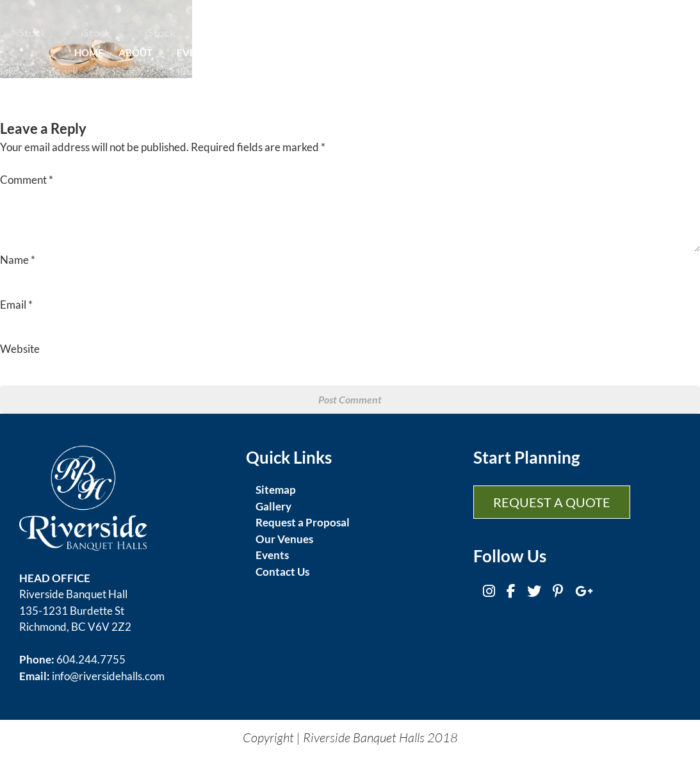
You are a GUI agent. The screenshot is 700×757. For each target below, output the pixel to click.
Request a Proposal (303, 522)
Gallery (499, 53)
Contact (632, 53)
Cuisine (256, 53)
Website (20, 349)
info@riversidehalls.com (108, 676)
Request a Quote (552, 502)
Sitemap (276, 490)
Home (89, 53)
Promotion (565, 53)
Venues (444, 53)
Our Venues (284, 539)
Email (16, 305)
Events (200, 53)
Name (18, 260)
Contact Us (282, 572)
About (140, 53)
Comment (27, 180)
